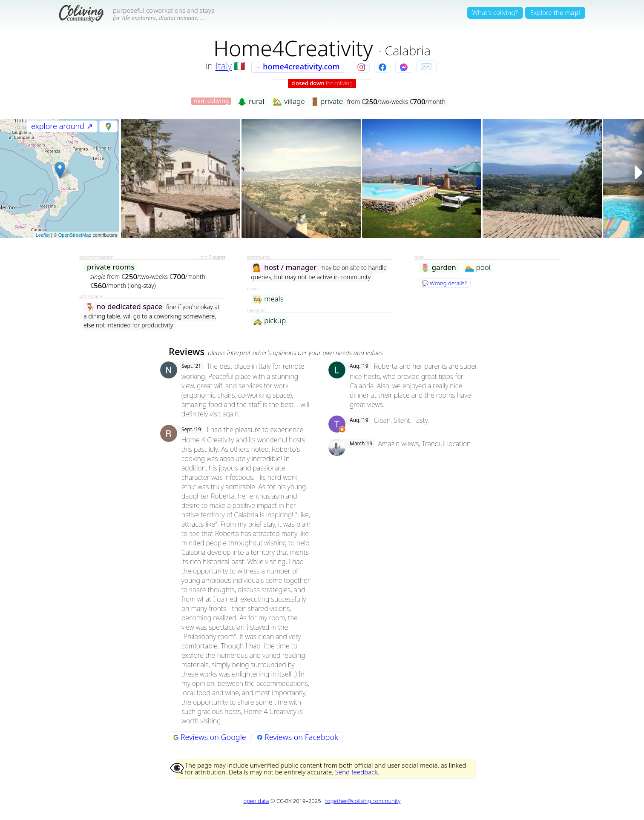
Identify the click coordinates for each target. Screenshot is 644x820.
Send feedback (356, 772)
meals (268, 299)
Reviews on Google (210, 737)
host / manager (285, 268)
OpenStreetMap (75, 235)
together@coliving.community (363, 801)
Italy (223, 66)
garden (438, 268)
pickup (269, 321)
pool (478, 268)
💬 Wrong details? (444, 283)
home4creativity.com (297, 66)
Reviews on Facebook (298, 737)
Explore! (555, 12)
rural (251, 102)
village (289, 102)
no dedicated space (124, 307)
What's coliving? (495, 12)
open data (256, 801)
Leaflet (43, 235)
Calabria (408, 50)
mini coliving (211, 101)
